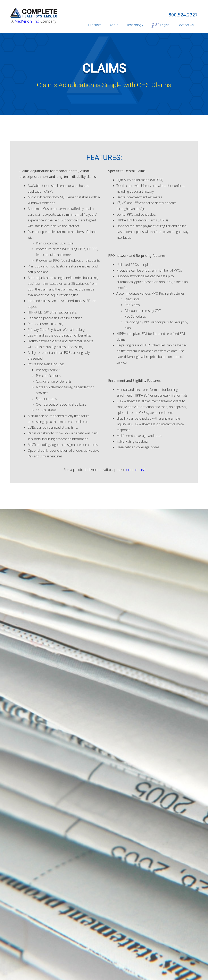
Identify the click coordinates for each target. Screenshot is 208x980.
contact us (135, 470)
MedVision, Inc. (27, 21)
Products (95, 25)
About (114, 25)
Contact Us (186, 25)
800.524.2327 (183, 15)
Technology (135, 25)
